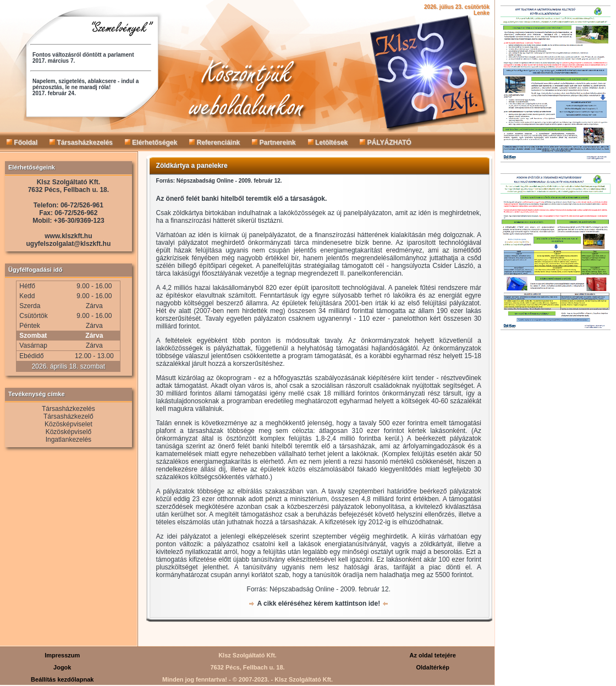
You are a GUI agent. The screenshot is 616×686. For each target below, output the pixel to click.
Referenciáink (215, 142)
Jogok (62, 667)
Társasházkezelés (81, 142)
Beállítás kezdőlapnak (62, 679)
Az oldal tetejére (433, 655)
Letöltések (328, 142)
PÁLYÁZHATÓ (385, 142)
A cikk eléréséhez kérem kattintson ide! (318, 603)
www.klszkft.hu (68, 236)
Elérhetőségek (151, 142)
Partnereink (274, 142)
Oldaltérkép (433, 667)
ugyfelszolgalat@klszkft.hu (69, 244)
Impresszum (62, 655)
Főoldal (22, 142)
